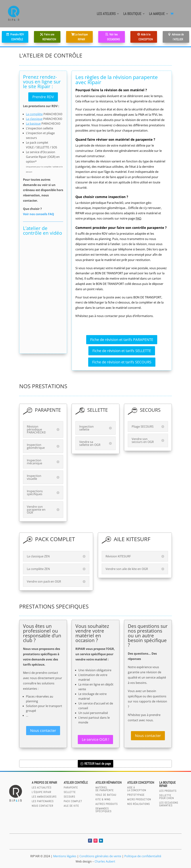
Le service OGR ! (95, 739)
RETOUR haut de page (98, 764)
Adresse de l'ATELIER (178, 37)
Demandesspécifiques (104, 810)
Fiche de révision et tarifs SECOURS (122, 362)
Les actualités (42, 787)
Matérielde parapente (105, 789)
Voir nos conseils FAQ (39, 214)
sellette (70, 792)
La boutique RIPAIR (81, 37)
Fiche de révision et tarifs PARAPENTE (122, 340)
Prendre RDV (43, 97)
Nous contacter (43, 730)
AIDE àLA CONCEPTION (137, 789)
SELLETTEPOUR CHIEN (167, 797)
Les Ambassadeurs (44, 797)
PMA (141, 115)
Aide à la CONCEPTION (146, 37)
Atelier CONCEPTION (141, 782)
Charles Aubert (105, 861)
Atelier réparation (109, 782)
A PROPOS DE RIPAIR (44, 782)
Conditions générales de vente (100, 856)
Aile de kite (71, 806)
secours (69, 797)
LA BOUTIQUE (132, 14)
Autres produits (107, 804)
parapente (71, 787)
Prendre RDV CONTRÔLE (17, 37)
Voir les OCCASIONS (113, 37)
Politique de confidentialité (143, 856)
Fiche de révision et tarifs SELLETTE (122, 351)
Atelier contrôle (76, 782)
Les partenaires (43, 801)
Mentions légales (65, 856)
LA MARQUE (157, 14)
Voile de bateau (106, 795)
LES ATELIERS (106, 14)
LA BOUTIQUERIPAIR (167, 784)
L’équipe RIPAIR (42, 792)
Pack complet (73, 801)
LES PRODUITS (168, 791)
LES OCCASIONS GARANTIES (169, 804)
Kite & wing (103, 799)
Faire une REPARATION (49, 37)
